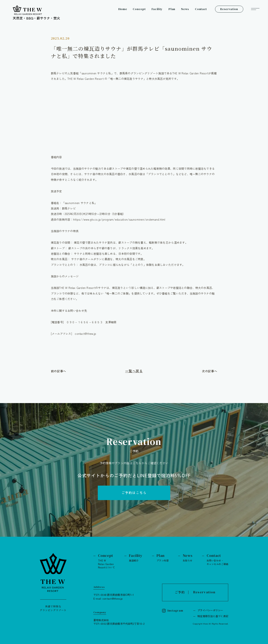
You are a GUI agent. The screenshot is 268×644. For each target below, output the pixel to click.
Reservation (229, 9)
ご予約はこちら (134, 493)
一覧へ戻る (134, 371)
